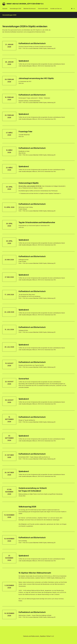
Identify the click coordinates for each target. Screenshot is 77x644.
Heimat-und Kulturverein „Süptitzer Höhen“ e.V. (25, 4)
